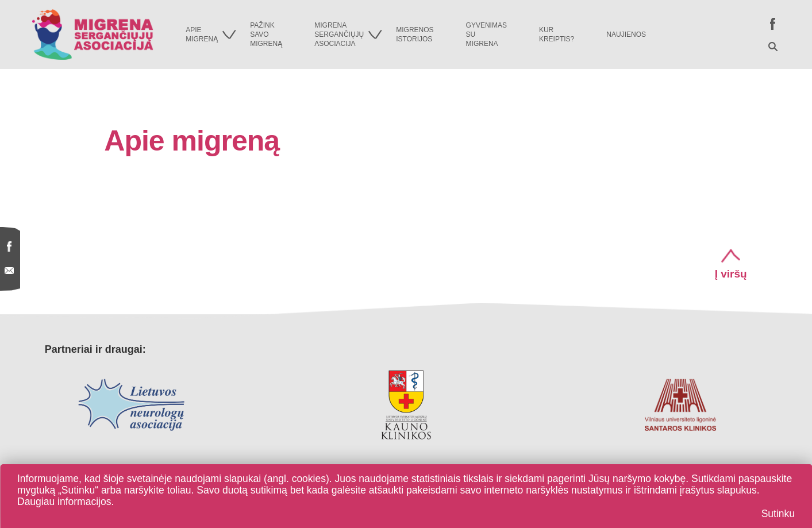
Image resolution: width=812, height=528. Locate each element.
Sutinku (778, 514)
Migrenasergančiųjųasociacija (348, 34)
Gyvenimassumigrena (486, 34)
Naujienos (626, 34)
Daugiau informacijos (64, 502)
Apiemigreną (211, 34)
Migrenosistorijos (415, 34)
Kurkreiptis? (557, 34)
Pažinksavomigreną (266, 34)
